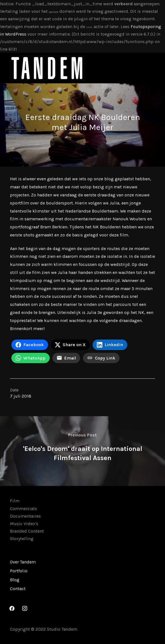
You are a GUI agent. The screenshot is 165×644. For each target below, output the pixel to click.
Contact (18, 589)
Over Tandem (23, 562)
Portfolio (19, 571)
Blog (15, 580)
